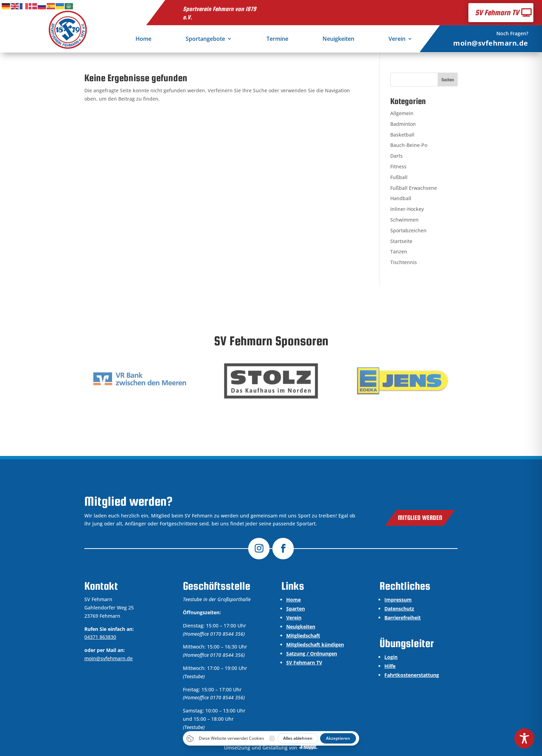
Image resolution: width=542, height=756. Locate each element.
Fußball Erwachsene (414, 188)
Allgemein (402, 113)
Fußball (399, 177)
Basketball (402, 135)
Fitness (398, 166)
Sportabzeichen (408, 230)
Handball (401, 198)
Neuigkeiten (338, 39)
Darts (396, 156)
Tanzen (399, 251)
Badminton (403, 124)
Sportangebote (205, 39)
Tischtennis (404, 262)
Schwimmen (404, 220)
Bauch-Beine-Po (409, 145)
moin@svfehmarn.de (491, 43)
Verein (397, 39)
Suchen (448, 80)
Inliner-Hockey (407, 209)
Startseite (401, 241)
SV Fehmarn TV (497, 12)
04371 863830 (100, 637)
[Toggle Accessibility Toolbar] (524, 738)
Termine (277, 39)
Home (143, 39)
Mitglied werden (420, 518)
